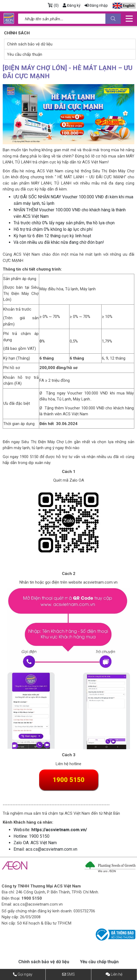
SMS (71, 974)
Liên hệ (117, 974)
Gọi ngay (25, 974)
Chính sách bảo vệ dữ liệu (30, 44)
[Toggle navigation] (129, 19)
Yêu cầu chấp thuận (25, 54)
